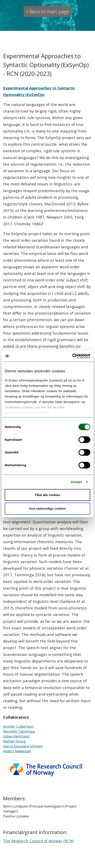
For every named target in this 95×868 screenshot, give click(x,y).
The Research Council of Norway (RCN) (38, 841)
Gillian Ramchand (16, 736)
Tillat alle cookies (47, 495)
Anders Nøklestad (17, 751)
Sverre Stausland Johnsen (23, 746)
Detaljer (77, 482)
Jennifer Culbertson (18, 726)
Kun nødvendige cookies (47, 508)
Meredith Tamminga (19, 731)
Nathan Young (14, 741)
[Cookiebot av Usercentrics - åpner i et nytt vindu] (72, 356)
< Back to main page (47, 11)
